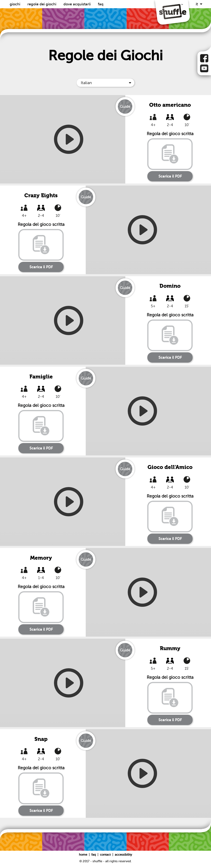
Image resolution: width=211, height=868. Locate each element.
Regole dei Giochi (42, 4)
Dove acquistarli (78, 4)
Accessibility (123, 855)
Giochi (15, 4)
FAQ (101, 4)
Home (83, 855)
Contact (106, 855)
